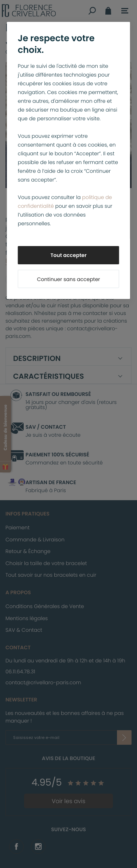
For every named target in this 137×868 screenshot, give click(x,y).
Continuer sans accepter (68, 279)
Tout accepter (68, 255)
